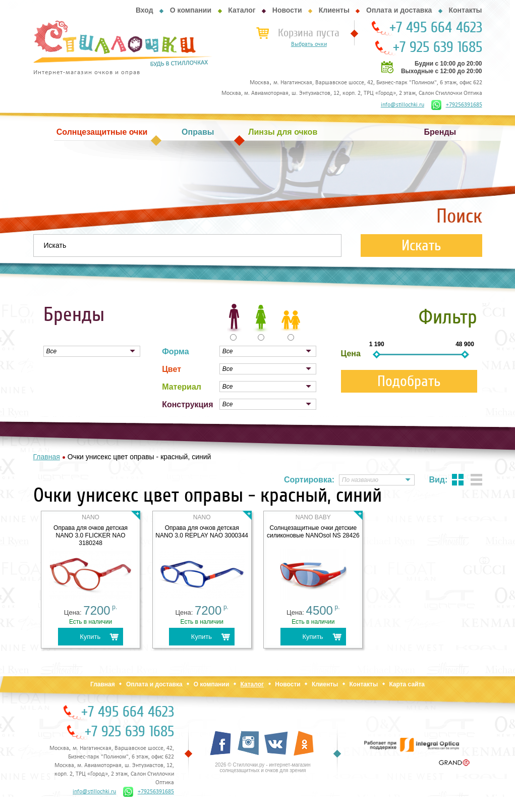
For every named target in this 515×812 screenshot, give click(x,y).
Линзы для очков (283, 132)
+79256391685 (457, 105)
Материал (182, 387)
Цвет (171, 369)
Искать (421, 246)
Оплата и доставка (399, 10)
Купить (90, 637)
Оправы (198, 132)
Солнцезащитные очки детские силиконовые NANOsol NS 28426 (313, 532)
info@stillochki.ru (403, 105)
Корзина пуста (309, 33)
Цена (351, 354)
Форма (176, 351)
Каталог (242, 10)
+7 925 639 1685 (438, 47)
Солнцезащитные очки (102, 132)
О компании (191, 10)
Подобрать (409, 381)
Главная (103, 684)
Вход (145, 10)
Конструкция (187, 404)
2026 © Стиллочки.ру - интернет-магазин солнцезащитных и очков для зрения (263, 768)
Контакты (465, 10)
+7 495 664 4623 (436, 28)
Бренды (440, 132)
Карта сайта (407, 684)
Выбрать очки (309, 44)
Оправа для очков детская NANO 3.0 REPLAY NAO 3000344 (202, 532)
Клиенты (334, 10)
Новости (287, 10)
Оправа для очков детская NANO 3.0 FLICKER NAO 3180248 (91, 535)
